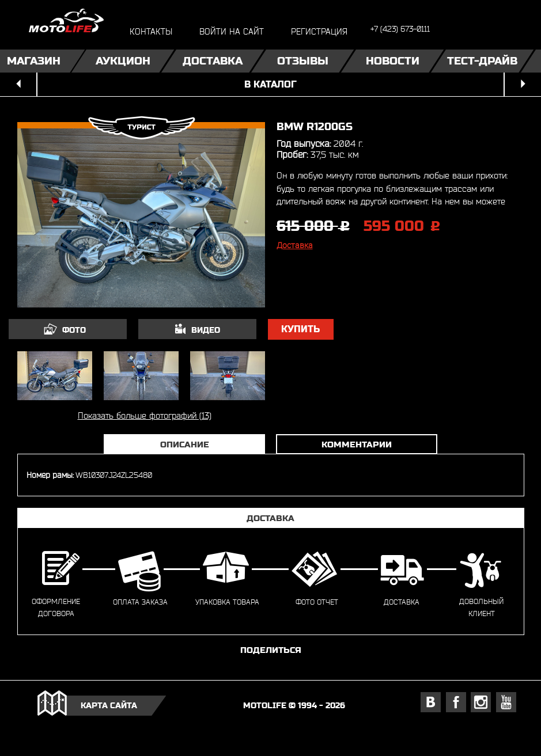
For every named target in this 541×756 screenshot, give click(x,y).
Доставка (213, 61)
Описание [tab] (185, 444)
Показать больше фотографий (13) (145, 415)
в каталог (270, 84)
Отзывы (303, 61)
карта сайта (109, 705)
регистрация (319, 31)
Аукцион (123, 61)
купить (300, 329)
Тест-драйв (482, 61)
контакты (151, 31)
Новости (393, 61)
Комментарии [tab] (357, 444)
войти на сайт (232, 31)
